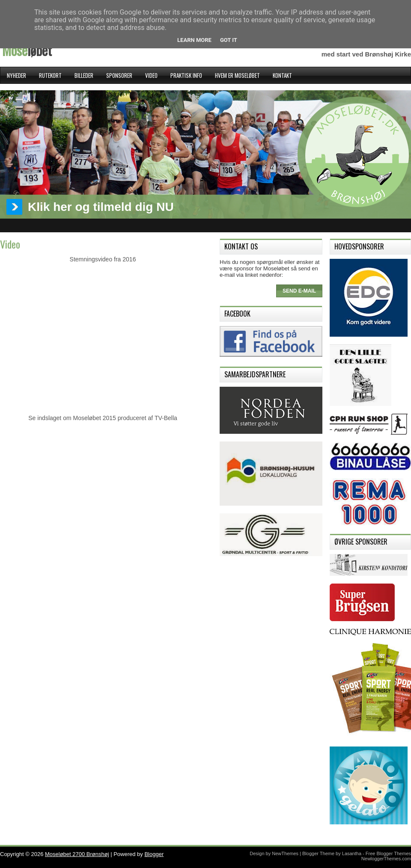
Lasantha (352, 853)
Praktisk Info (186, 75)
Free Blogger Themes (388, 853)
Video (151, 75)
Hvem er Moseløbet (237, 75)
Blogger (154, 854)
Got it (229, 40)
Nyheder (16, 75)
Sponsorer (119, 75)
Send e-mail (299, 291)
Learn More (194, 40)
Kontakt (282, 75)
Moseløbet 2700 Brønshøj (77, 854)
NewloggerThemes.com (386, 859)
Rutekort (50, 75)
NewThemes (285, 853)
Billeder (84, 75)
